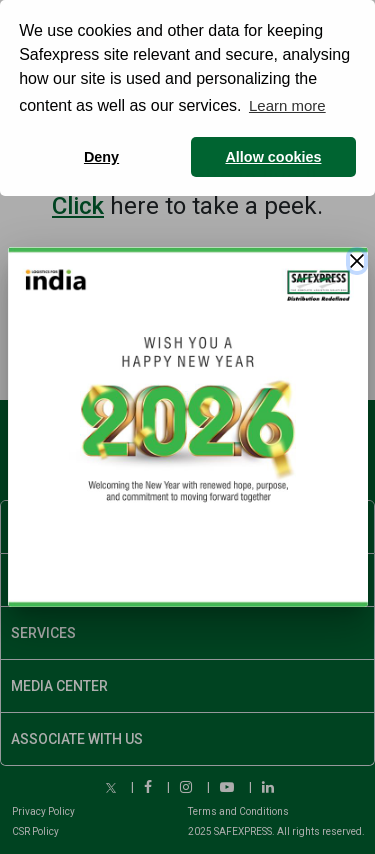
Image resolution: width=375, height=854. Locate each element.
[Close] (357, 261)
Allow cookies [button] (273, 157)
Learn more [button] (287, 105)
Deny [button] (101, 157)
